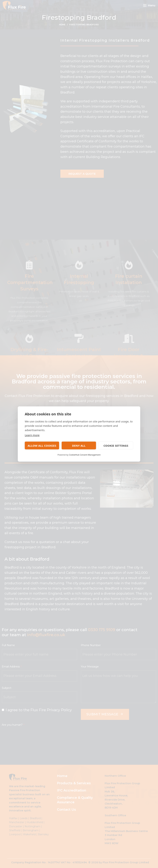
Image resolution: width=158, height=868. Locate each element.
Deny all (79, 446)
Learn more (32, 435)
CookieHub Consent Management (85, 455)
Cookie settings (116, 446)
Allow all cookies (42, 446)
